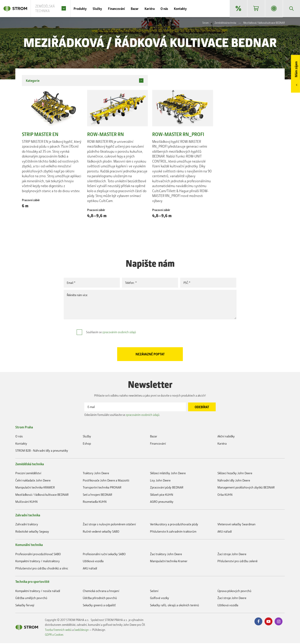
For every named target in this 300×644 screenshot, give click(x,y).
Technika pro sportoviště (32, 582)
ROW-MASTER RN (106, 135)
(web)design (81, 631)
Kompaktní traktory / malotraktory (38, 562)
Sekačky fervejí (25, 606)
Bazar (141, 9)
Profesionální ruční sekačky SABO (104, 555)
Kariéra (156, 9)
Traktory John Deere (96, 474)
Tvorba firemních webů (58, 631)
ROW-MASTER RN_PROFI (178, 135)
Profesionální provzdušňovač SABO (38, 555)
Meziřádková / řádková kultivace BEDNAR (42, 495)
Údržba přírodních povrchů (100, 599)
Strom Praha (24, 428)
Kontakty (187, 9)
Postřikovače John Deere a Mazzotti (106, 481)
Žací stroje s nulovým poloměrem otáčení (109, 525)
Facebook (258, 622)
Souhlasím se (111, 332)
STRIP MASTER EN (40, 135)
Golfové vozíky (160, 599)
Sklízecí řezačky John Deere (235, 474)
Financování (123, 9)
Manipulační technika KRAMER (35, 488)
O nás (171, 9)
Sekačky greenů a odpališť (99, 606)
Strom (206, 23)
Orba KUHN (225, 495)
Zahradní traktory (27, 525)
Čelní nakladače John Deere (33, 481)
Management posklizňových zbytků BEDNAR (246, 488)
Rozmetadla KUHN (95, 502)
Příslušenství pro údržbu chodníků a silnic (42, 569)
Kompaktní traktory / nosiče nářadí (38, 592)
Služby (104, 9)
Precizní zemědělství (28, 474)
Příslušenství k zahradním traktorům (173, 532)
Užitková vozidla (93, 562)
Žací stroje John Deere (232, 555)
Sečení (154, 592)
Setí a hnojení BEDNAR (97, 495)
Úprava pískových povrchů (234, 592)
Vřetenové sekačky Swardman (236, 525)
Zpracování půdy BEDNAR (167, 488)
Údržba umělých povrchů (31, 599)
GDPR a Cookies (54, 635)
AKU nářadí (225, 532)
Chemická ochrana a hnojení (101, 592)
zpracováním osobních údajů (119, 332)
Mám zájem (296, 69)
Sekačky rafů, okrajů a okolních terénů (175, 606)
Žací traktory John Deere (166, 555)
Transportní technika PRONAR (102, 488)
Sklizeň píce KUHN (162, 495)
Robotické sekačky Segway (32, 532)
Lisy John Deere (160, 481)
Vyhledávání (291, 9)
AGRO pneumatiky (162, 502)
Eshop (256, 9)
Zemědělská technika (225, 23)
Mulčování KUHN (26, 502)
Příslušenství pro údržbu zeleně (237, 562)
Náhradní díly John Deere (234, 481)
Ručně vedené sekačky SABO (101, 532)
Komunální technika (29, 546)
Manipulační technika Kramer (169, 562)
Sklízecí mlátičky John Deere (168, 474)
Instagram (279, 622)
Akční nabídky (238, 9)
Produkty (87, 9)
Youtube (268, 622)
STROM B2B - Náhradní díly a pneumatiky (274, 9)
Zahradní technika (28, 516)
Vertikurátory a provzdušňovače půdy (174, 525)
